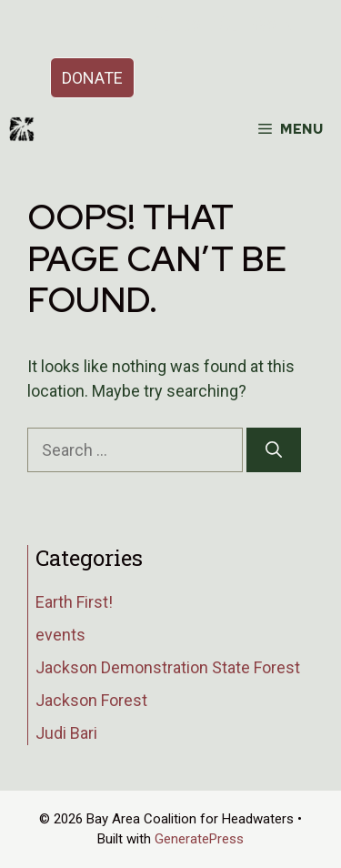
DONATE (92, 78)
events (60, 635)
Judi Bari (66, 733)
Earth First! (74, 602)
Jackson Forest (91, 700)
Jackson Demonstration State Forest (168, 667)
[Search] (274, 450)
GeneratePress (199, 839)
